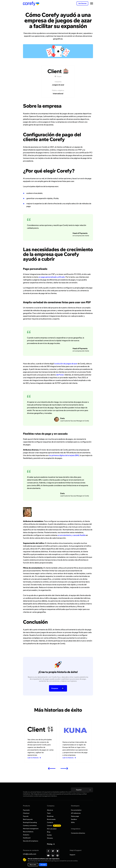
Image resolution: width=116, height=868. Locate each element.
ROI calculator (52, 829)
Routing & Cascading (30, 822)
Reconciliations (28, 832)
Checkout (26, 813)
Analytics (26, 835)
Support (72, 855)
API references (76, 813)
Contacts (50, 822)
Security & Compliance (31, 841)
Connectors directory (78, 833)
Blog (49, 832)
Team (49, 813)
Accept (43, 865)
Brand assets (51, 819)
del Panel (60, 375)
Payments (26, 810)
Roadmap (50, 816)
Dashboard (27, 838)
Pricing (50, 844)
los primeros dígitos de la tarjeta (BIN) (64, 455)
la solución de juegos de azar (66, 364)
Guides (49, 835)
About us (50, 810)
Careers (54, 825)
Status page (75, 816)
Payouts (26, 816)
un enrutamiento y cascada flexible (72, 535)
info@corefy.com (30, 854)
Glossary (50, 838)
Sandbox (74, 819)
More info (33, 865)
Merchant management (31, 829)
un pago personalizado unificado (52, 277)
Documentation (76, 810)
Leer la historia (34, 758)
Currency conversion (30, 825)
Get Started (82, 3)
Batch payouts (28, 819)
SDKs (73, 822)
